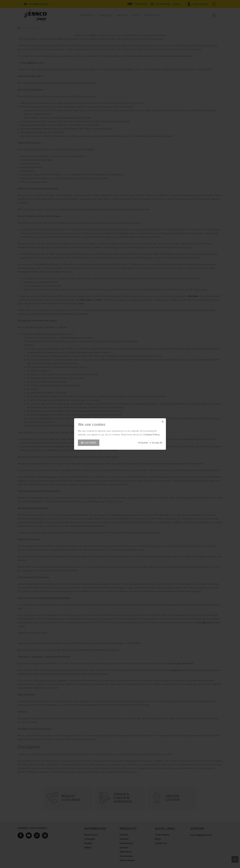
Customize (89, 443)
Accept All (156, 443)
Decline (143, 443)
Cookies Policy (151, 435)
